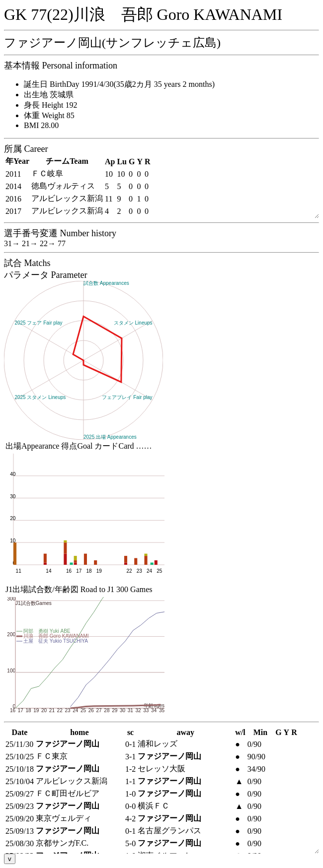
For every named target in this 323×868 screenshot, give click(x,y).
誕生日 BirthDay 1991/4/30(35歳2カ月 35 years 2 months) (119, 84)
